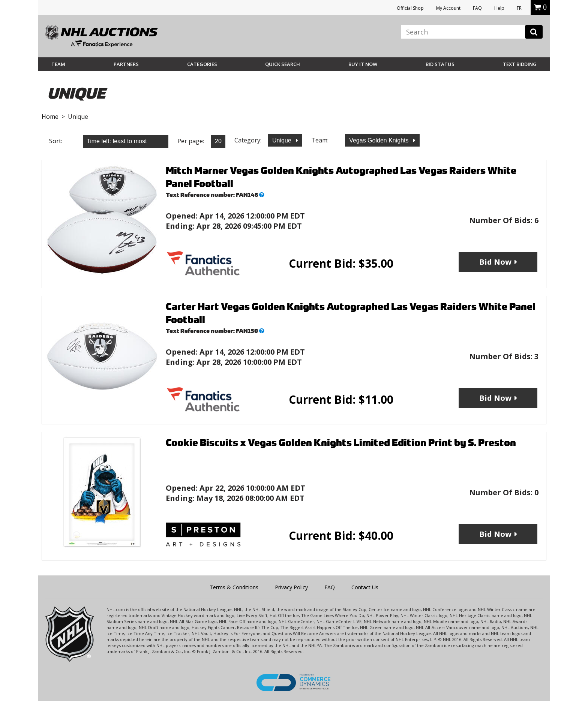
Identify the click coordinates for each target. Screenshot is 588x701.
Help (499, 8)
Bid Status (440, 64)
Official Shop (410, 8)
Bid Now (495, 262)
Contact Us (365, 587)
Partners (126, 64)
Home (50, 117)
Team (58, 64)
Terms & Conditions (234, 587)
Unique (283, 140)
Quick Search (283, 64)
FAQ (477, 8)
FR (519, 8)
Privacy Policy (291, 587)
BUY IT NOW (363, 64)
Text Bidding (520, 64)
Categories (202, 64)
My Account (448, 8)
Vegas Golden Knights (380, 140)
